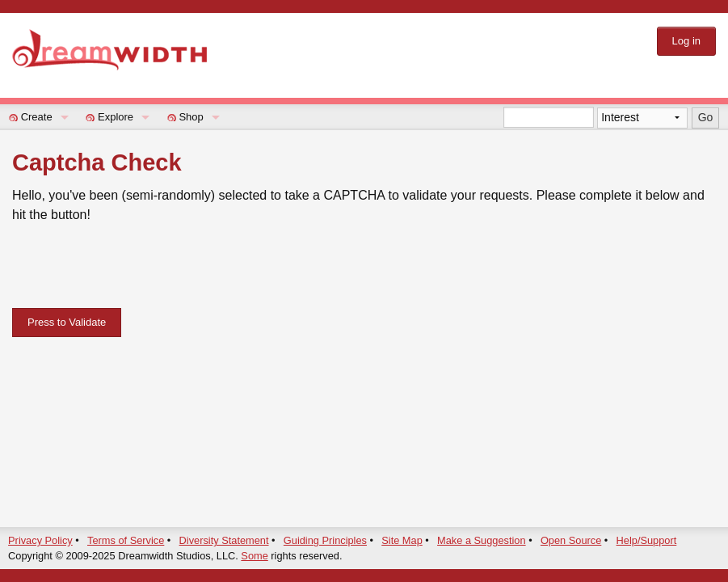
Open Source (571, 540)
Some (254, 556)
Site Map (402, 540)
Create (37, 117)
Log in (686, 41)
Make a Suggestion (482, 540)
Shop (191, 117)
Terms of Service (126, 540)
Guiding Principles (325, 540)
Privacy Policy (40, 540)
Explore (116, 117)
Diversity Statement (224, 540)
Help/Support (647, 540)
